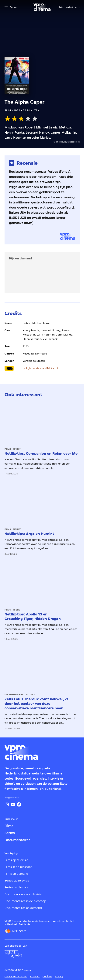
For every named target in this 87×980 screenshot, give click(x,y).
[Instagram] (7, 804)
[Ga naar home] (42, 7)
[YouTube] (13, 804)
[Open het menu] (11, 7)
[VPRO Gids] (13, 954)
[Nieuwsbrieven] (69, 7)
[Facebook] (19, 804)
